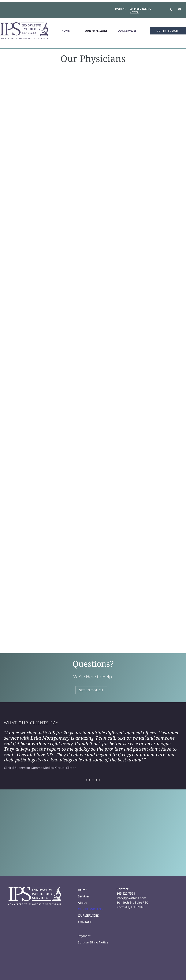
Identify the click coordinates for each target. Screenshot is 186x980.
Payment (84, 936)
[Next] (165, 746)
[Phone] (171, 9)
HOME (82, 890)
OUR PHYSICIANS (90, 909)
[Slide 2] (90, 780)
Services (84, 896)
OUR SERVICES (88, 916)
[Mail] (180, 9)
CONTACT (85, 922)
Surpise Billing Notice (93, 942)
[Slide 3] (93, 780)
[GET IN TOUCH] (168, 31)
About (82, 903)
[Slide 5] (100, 780)
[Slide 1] (86, 780)
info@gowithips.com (131, 898)
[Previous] (21, 746)
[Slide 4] (96, 780)
